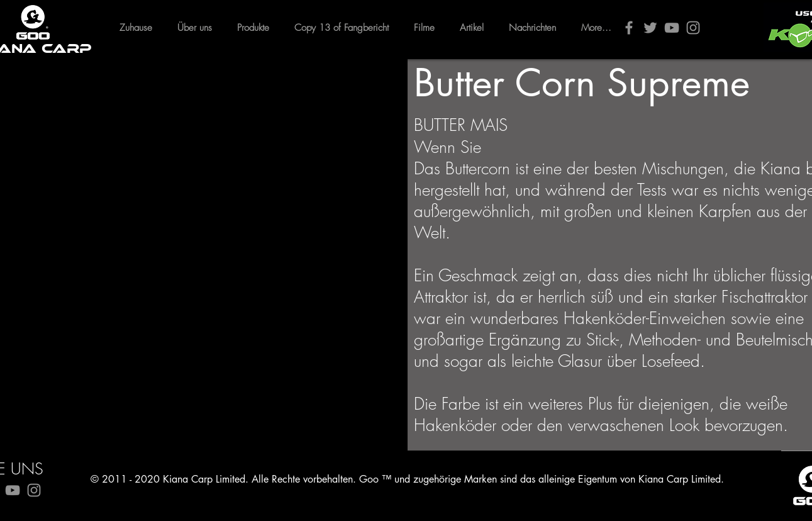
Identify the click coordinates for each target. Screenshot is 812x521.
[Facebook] (629, 28)
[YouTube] (672, 28)
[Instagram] (693, 28)
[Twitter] (650, 28)
